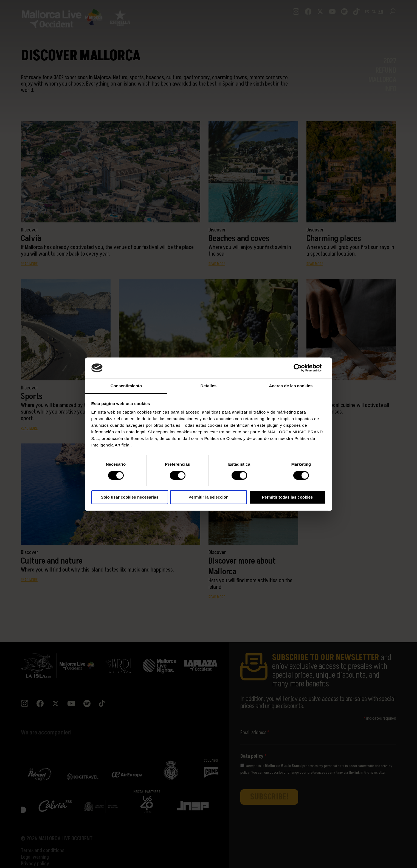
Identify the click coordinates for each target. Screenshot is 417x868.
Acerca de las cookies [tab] (291, 386)
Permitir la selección (208, 497)
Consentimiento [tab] (126, 386)
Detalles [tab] (208, 386)
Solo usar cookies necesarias (129, 497)
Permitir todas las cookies (288, 497)
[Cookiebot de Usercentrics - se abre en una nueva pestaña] (302, 368)
